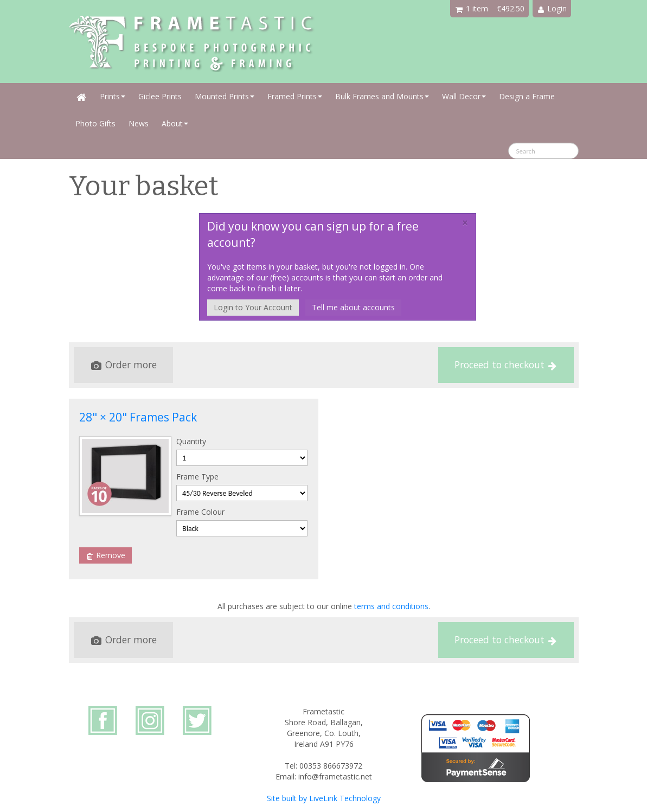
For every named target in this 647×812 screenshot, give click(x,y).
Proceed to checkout (505, 365)
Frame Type (197, 477)
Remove (106, 555)
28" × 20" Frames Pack (138, 417)
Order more (124, 365)
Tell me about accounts (353, 307)
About (175, 123)
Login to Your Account (253, 307)
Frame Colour (200, 512)
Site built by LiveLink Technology (324, 798)
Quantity (191, 441)
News (139, 123)
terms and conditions (391, 606)
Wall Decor (464, 96)
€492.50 (511, 8)
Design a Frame (527, 96)
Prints (113, 96)
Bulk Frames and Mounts (382, 96)
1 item (472, 8)
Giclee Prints (160, 96)
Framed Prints (295, 96)
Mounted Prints (225, 96)
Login (552, 8)
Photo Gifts (95, 123)
